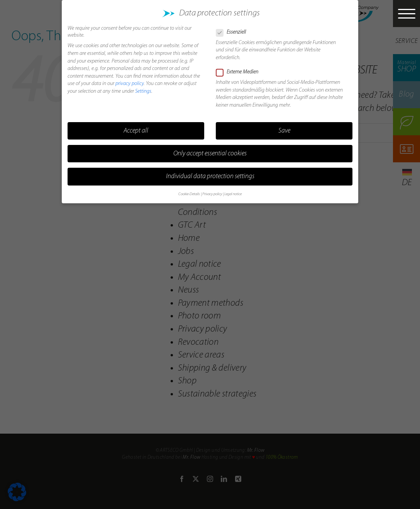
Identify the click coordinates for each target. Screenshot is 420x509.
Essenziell (234, 28)
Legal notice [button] (233, 190)
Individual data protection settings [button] (210, 172)
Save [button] (284, 127)
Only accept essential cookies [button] (210, 149)
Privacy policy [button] (212, 190)
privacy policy (130, 80)
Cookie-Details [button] (189, 190)
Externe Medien (240, 68)
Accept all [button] (136, 127)
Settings (143, 87)
